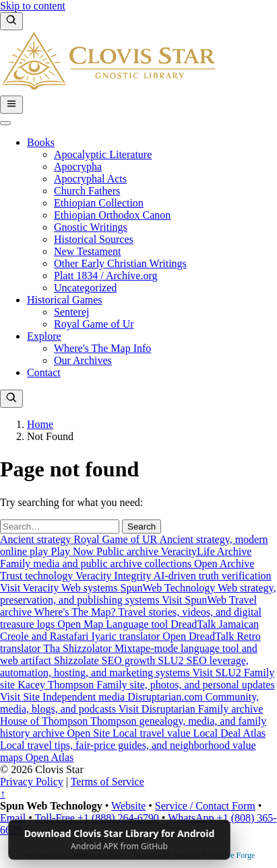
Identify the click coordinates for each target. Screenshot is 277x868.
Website (128, 806)
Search (142, 527)
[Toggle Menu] (5, 123)
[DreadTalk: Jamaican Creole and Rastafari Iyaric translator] (129, 630)
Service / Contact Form (205, 806)
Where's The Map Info (102, 348)
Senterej (71, 312)
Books (41, 142)
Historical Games (65, 300)
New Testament (87, 251)
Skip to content (33, 6)
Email (13, 818)
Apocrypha (78, 167)
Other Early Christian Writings (120, 263)
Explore (44, 336)
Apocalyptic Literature (103, 154)
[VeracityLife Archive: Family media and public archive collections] (127, 557)
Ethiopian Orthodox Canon (112, 215)
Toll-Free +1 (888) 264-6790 (97, 818)
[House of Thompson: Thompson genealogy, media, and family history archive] (133, 721)
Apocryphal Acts (90, 179)
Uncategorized (85, 288)
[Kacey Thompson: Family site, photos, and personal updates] (137, 685)
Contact (44, 372)
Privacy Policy (32, 782)
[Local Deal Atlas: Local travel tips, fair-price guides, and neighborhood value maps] (133, 745)
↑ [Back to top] (3, 794)
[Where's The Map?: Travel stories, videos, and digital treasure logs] (131, 612)
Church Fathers (87, 191)
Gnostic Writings (91, 227)
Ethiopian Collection (99, 203)
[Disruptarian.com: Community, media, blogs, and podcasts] (129, 703)
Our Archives (83, 360)
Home (40, 424)
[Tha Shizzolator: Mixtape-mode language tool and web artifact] (130, 648)
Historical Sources (94, 239)
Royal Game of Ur (94, 324)
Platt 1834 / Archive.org (105, 276)
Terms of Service (107, 782)
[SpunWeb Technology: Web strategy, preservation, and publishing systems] (138, 594)
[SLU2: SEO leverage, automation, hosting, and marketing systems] (124, 666)
